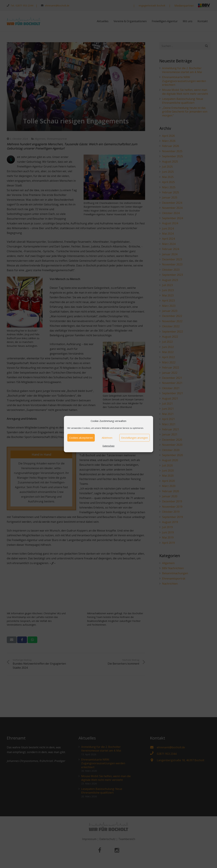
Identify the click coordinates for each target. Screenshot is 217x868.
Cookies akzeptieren (81, 438)
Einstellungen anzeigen (135, 438)
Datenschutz (108, 446)
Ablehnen (107, 438)
